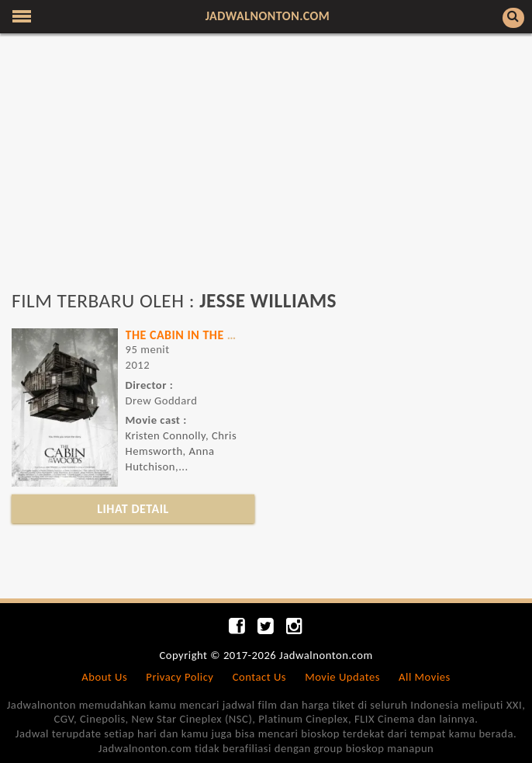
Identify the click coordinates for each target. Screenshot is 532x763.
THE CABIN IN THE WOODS (198, 335)
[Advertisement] (266, 169)
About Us (104, 677)
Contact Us (259, 677)
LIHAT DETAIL (133, 509)
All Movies (425, 677)
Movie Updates (342, 677)
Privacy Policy (180, 677)
